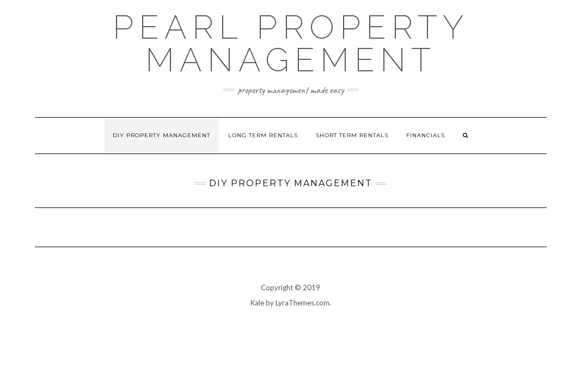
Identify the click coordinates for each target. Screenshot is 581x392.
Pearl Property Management (291, 44)
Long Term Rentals (263, 135)
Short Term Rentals (352, 135)
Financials (426, 135)
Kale (257, 303)
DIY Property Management (161, 135)
